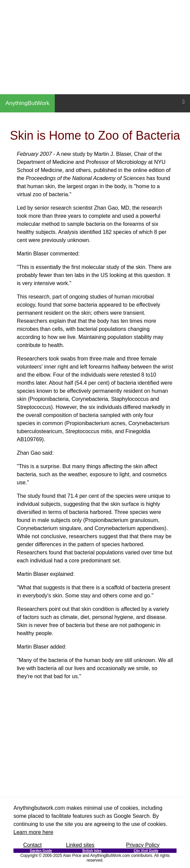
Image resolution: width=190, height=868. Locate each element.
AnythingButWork (27, 103)
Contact (32, 845)
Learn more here (33, 832)
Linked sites (80, 845)
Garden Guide (41, 851)
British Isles (92, 851)
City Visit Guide (146, 851)
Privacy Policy (143, 845)
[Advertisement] (95, 47)
